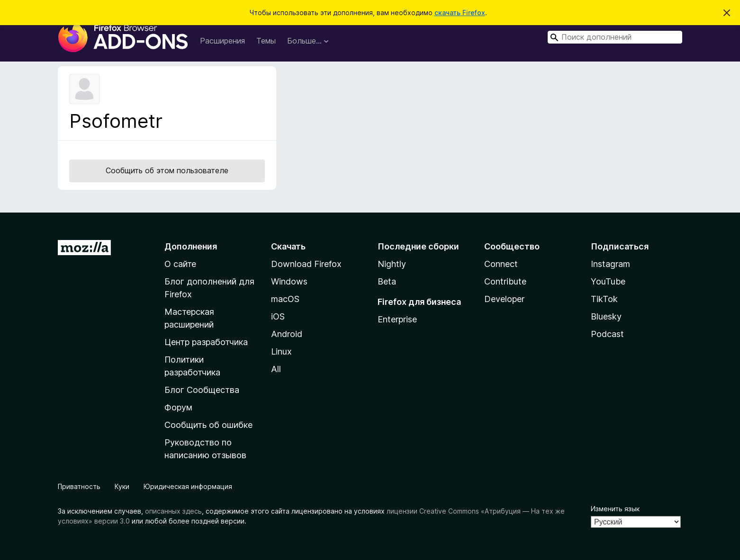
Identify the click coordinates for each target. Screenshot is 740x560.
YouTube (608, 281)
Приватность (79, 486)
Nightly (392, 264)
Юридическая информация (188, 486)
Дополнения (191, 246)
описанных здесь (173, 511)
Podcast (607, 334)
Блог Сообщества (202, 390)
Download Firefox (306, 264)
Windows (289, 281)
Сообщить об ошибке (208, 425)
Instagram (610, 264)
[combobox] (615, 37)
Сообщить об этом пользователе (167, 170)
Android (287, 334)
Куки (122, 486)
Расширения (222, 41)
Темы (266, 41)
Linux (281, 351)
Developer (504, 299)
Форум (178, 407)
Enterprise (397, 319)
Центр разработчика (206, 342)
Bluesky (606, 316)
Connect (501, 264)
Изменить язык (615, 509)
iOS (278, 316)
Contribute (505, 281)
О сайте (180, 264)
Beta (387, 281)
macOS (285, 299)
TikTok (604, 299)
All (276, 369)
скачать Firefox (460, 13)
